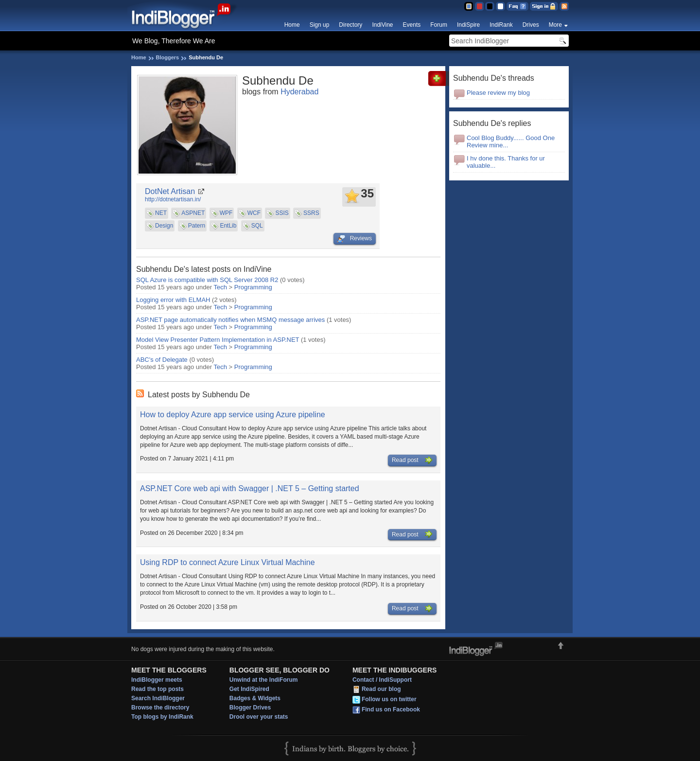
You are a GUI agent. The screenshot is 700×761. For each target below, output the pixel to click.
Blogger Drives (250, 708)
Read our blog (381, 690)
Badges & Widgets (255, 698)
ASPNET (193, 213)
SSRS (311, 213)
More (555, 25)
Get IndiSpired (249, 689)
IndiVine (382, 25)
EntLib (228, 226)
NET (161, 213)
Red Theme (479, 6)
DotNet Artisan (170, 191)
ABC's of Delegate (162, 360)
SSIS (282, 213)
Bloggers (168, 57)
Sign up (320, 25)
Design (164, 226)
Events (412, 25)
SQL (257, 226)
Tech (220, 287)
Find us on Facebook (391, 710)
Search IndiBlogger (158, 698)
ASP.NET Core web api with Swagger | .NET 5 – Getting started (250, 488)
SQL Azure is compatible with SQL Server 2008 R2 (207, 280)
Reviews (355, 239)
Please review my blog (498, 93)
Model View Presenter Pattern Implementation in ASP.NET (218, 340)
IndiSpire (468, 25)
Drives (531, 25)
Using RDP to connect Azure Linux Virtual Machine (227, 562)
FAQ (517, 6)
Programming (253, 287)
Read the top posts (157, 689)
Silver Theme (490, 6)
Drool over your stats (259, 717)
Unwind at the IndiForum (264, 680)
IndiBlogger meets (157, 680)
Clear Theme (500, 6)
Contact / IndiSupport (382, 680)
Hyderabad (299, 92)
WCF (254, 213)
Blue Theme (468, 6)
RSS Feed (564, 6)
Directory (350, 25)
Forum (439, 25)
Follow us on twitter (389, 700)
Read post (412, 460)
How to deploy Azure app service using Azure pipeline (233, 415)
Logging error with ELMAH (173, 300)
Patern (197, 226)
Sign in (544, 6)
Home (292, 25)
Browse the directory (160, 708)
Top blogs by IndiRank (162, 717)
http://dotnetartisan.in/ (173, 199)
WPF (226, 213)
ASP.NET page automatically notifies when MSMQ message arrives (230, 320)
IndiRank (501, 25)
